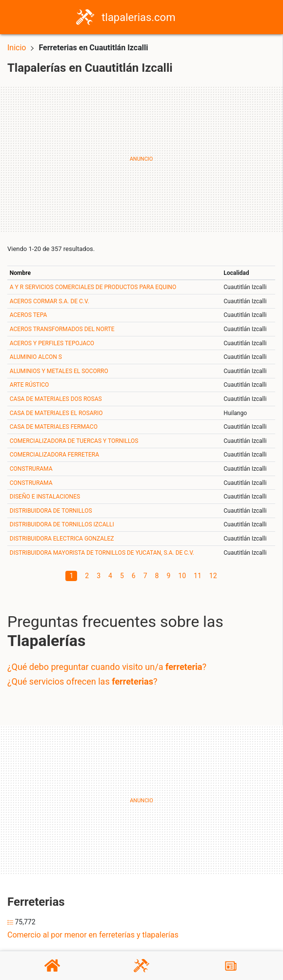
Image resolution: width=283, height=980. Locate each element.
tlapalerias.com (138, 17)
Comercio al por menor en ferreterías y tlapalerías (93, 935)
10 (182, 576)
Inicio (17, 48)
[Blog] (231, 966)
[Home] (85, 16)
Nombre (20, 273)
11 (198, 576)
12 (213, 576)
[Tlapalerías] (141, 966)
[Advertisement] (141, 159)
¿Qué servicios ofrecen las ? (82, 681)
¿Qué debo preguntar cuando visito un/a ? (107, 667)
